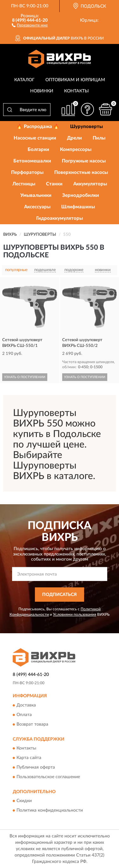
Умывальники (36, 195)
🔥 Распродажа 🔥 (38, 127)
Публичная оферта (36, 768)
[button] (30, 25)
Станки (54, 184)
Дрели (74, 138)
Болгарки (38, 150)
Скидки (24, 801)
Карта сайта (29, 758)
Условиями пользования (75, 614)
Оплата (24, 715)
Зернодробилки (81, 195)
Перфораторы (27, 172)
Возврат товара (32, 724)
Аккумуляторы (90, 184)
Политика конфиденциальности (50, 811)
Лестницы (24, 184)
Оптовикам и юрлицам (75, 80)
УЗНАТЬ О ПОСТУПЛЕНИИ (25, 377)
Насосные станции (35, 138)
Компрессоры (76, 150)
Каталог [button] (24, 80)
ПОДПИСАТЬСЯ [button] (60, 595)
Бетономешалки (32, 161)
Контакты (76, 91)
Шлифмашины (78, 207)
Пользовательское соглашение (48, 777)
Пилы (99, 138)
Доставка (26, 705)
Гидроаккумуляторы (60, 218)
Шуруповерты (86, 127)
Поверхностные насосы (81, 172)
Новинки (42, 91)
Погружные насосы (84, 161)
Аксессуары (37, 207)
